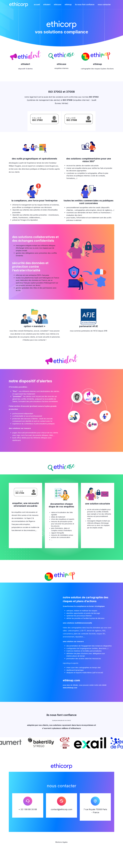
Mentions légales (62, 858)
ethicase (58, 5)
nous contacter (104, 5)
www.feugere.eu (52, 166)
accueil (37, 5)
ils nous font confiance (85, 5)
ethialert (47, 5)
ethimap (68, 5)
